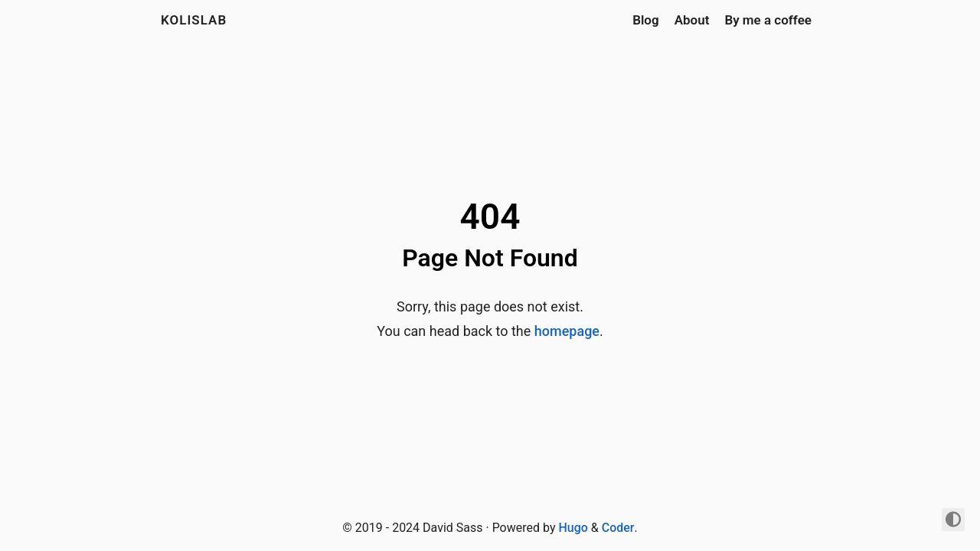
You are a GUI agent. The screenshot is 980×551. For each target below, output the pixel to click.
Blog (646, 20)
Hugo (573, 528)
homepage (567, 331)
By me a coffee (768, 20)
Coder (618, 528)
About (692, 20)
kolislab (194, 20)
